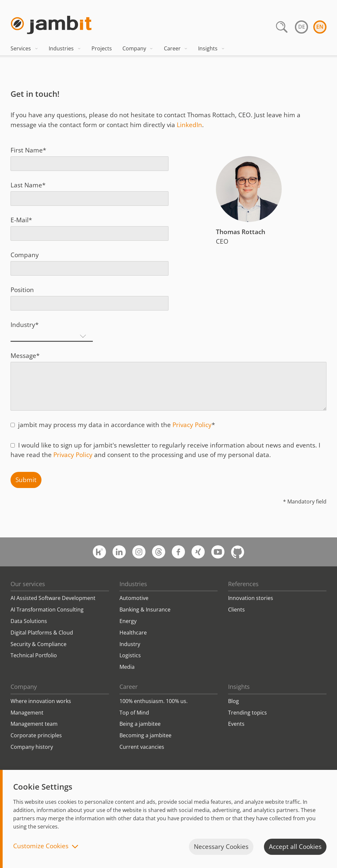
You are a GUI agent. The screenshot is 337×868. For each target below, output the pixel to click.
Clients (236, 610)
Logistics (130, 655)
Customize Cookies (41, 846)
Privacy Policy (192, 425)
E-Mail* (21, 220)
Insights (211, 48)
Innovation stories (251, 598)
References (243, 584)
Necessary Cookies (221, 847)
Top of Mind (134, 713)
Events (236, 724)
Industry (130, 644)
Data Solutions (29, 621)
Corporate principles (36, 735)
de (302, 27)
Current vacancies (142, 747)
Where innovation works (41, 701)
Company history (32, 747)
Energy (128, 621)
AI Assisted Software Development (53, 598)
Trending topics (247, 713)
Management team (34, 724)
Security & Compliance (39, 644)
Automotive (134, 598)
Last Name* (28, 185)
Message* (25, 356)
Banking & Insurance (145, 610)
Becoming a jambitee (145, 735)
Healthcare (133, 633)
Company (138, 48)
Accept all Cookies (295, 847)
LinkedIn (189, 125)
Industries (65, 48)
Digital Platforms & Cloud (42, 633)
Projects (102, 48)
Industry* (25, 325)
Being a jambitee (140, 724)
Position (22, 290)
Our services (28, 584)
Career (176, 48)
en (320, 27)
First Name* (28, 150)
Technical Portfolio (34, 655)
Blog (233, 701)
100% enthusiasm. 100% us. (154, 701)
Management (27, 713)
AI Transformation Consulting (47, 610)
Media (127, 667)
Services (24, 48)
